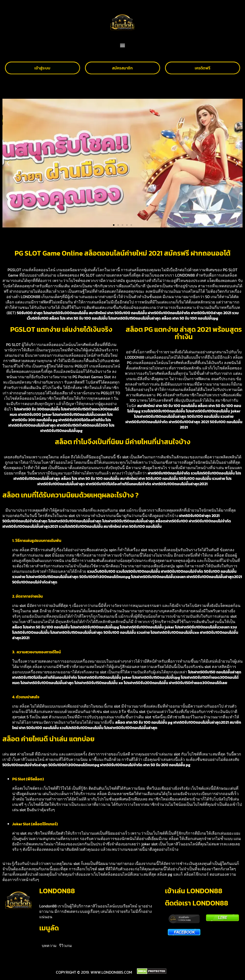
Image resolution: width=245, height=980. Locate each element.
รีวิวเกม (66, 946)
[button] (123, 45)
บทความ (49, 946)
